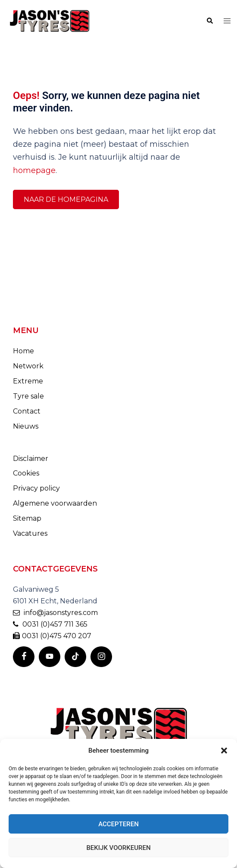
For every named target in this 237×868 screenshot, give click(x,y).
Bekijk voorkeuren (118, 848)
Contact (27, 411)
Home (23, 351)
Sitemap (27, 518)
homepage (34, 170)
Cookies (26, 473)
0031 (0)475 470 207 (52, 636)
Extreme (28, 381)
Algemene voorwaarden (55, 503)
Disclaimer (31, 459)
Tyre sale (28, 396)
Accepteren (118, 824)
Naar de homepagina (66, 199)
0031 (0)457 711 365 (50, 624)
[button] (224, 751)
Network (28, 366)
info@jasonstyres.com (55, 613)
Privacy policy (36, 488)
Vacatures (30, 533)
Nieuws (26, 426)
